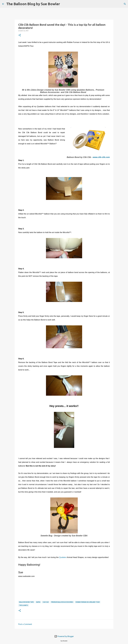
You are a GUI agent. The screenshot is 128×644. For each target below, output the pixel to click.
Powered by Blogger (64, 636)
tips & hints (24, 605)
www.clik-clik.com (101, 157)
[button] (20, 35)
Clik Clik (46, 602)
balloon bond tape (26, 602)
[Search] (63, 4)
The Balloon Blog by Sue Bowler (33, 4)
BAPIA (38, 602)
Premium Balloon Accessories (62, 602)
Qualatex (63, 557)
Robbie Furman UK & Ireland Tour (88, 602)
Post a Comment (25, 624)
